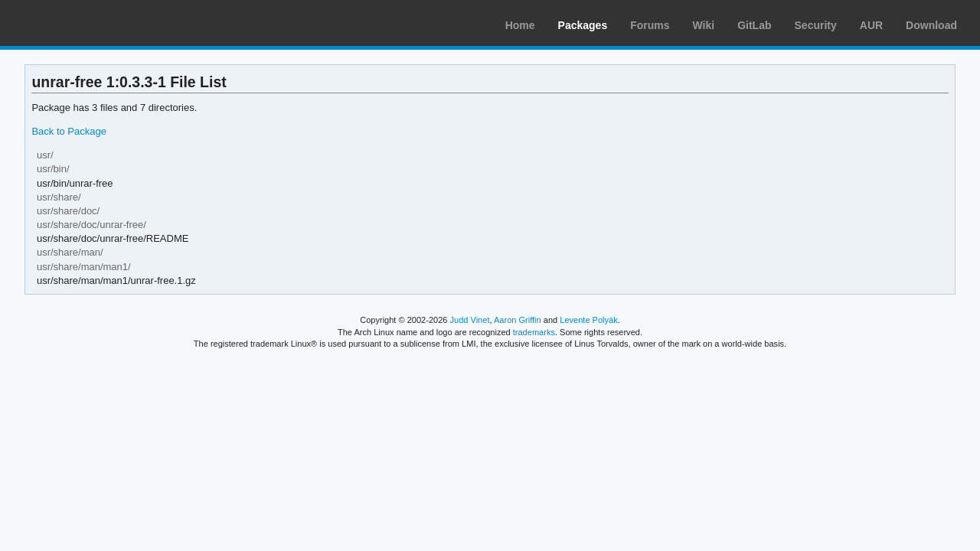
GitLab (754, 25)
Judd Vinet (470, 320)
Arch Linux (84, 23)
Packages (583, 25)
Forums (650, 25)
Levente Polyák (588, 320)
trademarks (534, 332)
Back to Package (69, 131)
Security (816, 25)
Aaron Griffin (518, 320)
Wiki (704, 25)
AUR (871, 25)
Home (520, 25)
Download (931, 25)
